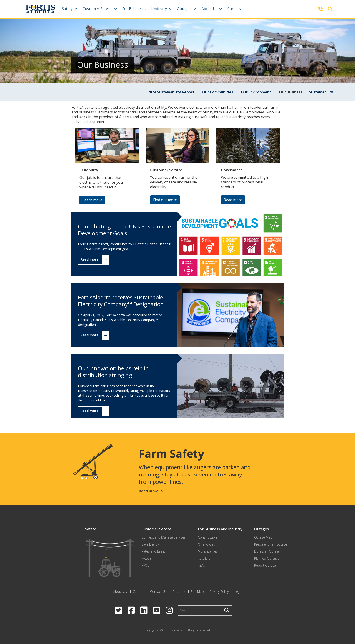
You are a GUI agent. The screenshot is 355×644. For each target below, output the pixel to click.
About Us (209, 9)
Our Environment (256, 92)
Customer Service (97, 9)
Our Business (291, 92)
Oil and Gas (206, 544)
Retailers (204, 558)
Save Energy (150, 544)
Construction (207, 537)
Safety (67, 9)
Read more (233, 200)
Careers (234, 9)
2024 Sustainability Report (171, 92)
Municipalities (208, 551)
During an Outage (267, 551)
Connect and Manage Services (164, 537)
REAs (201, 565)
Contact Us (158, 592)
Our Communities (218, 92)
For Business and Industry (145, 9)
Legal (238, 592)
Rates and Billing (153, 551)
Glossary (179, 592)
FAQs (145, 565)
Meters (147, 558)
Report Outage (265, 565)
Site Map (197, 592)
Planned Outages (267, 558)
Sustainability (321, 92)
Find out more (165, 200)
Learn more (92, 200)
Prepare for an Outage (271, 544)
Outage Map (263, 537)
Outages (184, 9)
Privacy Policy (219, 592)
